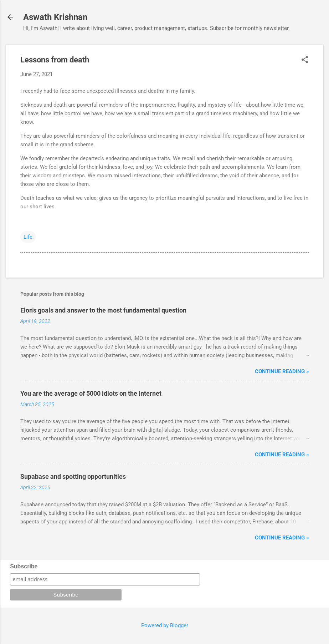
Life (28, 237)
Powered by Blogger (165, 625)
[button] (305, 60)
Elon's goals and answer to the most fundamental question (103, 310)
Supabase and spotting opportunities (73, 476)
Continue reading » (282, 371)
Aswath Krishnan (55, 17)
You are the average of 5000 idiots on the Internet (91, 393)
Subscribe (24, 566)
